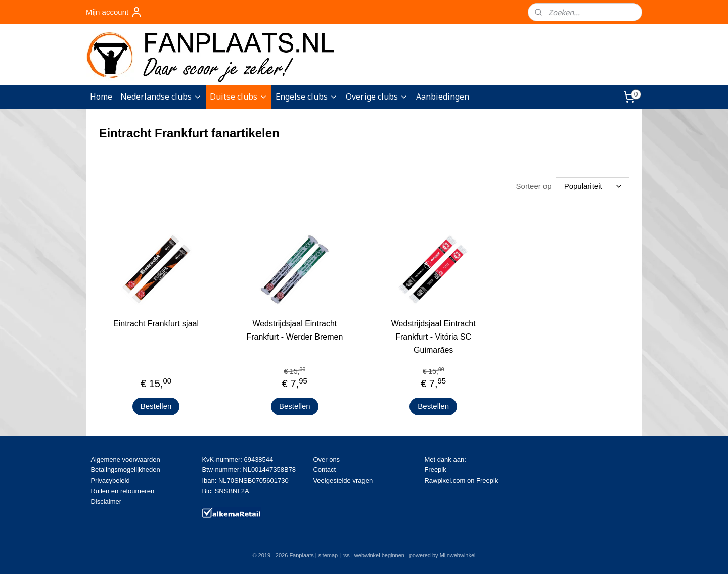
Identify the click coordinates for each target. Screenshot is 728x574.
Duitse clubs (239, 97)
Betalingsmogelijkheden (125, 470)
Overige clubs (377, 97)
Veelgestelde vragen (343, 480)
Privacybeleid (110, 480)
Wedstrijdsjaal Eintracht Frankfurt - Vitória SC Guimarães (434, 337)
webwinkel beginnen (379, 555)
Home (101, 97)
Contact (324, 470)
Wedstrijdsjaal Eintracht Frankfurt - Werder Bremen (294, 330)
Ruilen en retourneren (122, 491)
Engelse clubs (307, 97)
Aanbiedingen (443, 97)
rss (346, 555)
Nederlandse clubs (161, 97)
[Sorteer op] (593, 186)
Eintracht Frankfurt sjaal (156, 324)
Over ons (326, 460)
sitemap (328, 555)
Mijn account (114, 12)
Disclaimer (106, 501)
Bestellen (156, 406)
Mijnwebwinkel (458, 555)
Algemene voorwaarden (125, 460)
